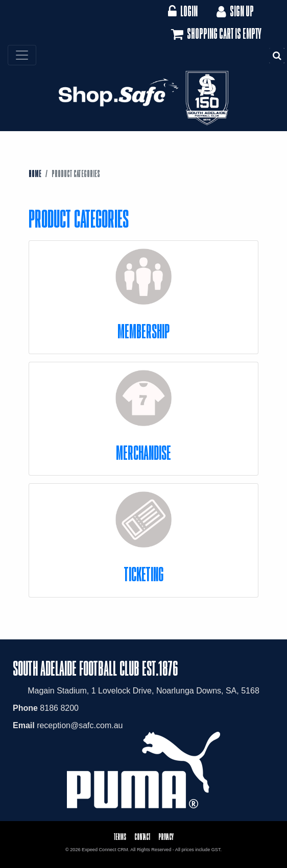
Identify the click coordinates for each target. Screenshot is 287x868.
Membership (143, 331)
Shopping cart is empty (215, 34)
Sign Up (234, 11)
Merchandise (143, 452)
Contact (142, 837)
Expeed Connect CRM (105, 850)
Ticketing (144, 574)
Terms (120, 837)
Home (35, 173)
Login (183, 11)
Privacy (166, 837)
